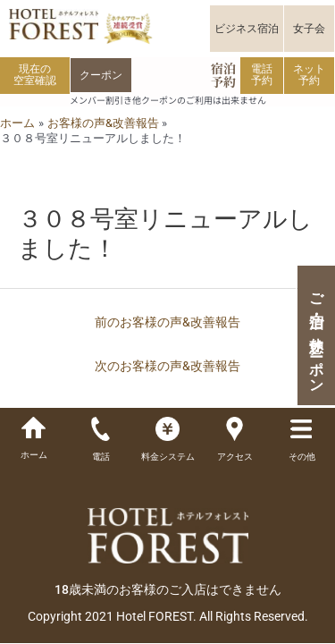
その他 (302, 457)
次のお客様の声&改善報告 (167, 366)
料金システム (168, 457)
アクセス (235, 457)
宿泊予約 (223, 75)
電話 (101, 457)
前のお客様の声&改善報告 (167, 322)
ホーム (34, 455)
